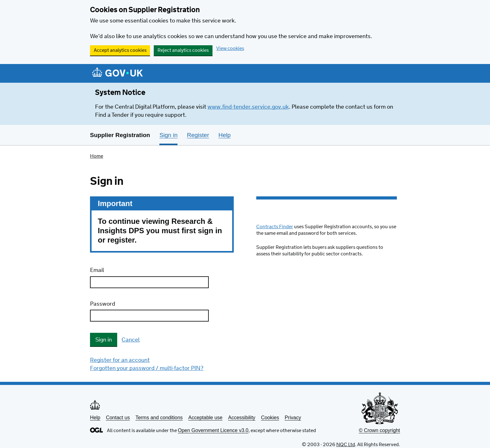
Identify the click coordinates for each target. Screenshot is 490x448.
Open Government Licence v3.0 (213, 430)
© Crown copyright (379, 430)
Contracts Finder (275, 227)
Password (103, 304)
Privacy (293, 418)
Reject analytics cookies (183, 50)
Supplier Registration (120, 135)
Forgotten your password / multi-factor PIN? (147, 368)
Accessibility (242, 418)
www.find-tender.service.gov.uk (248, 107)
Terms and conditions (159, 418)
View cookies (230, 49)
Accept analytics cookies (120, 50)
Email (97, 270)
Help (95, 418)
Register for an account (120, 360)
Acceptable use (205, 418)
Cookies (270, 418)
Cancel (131, 340)
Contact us (118, 418)
